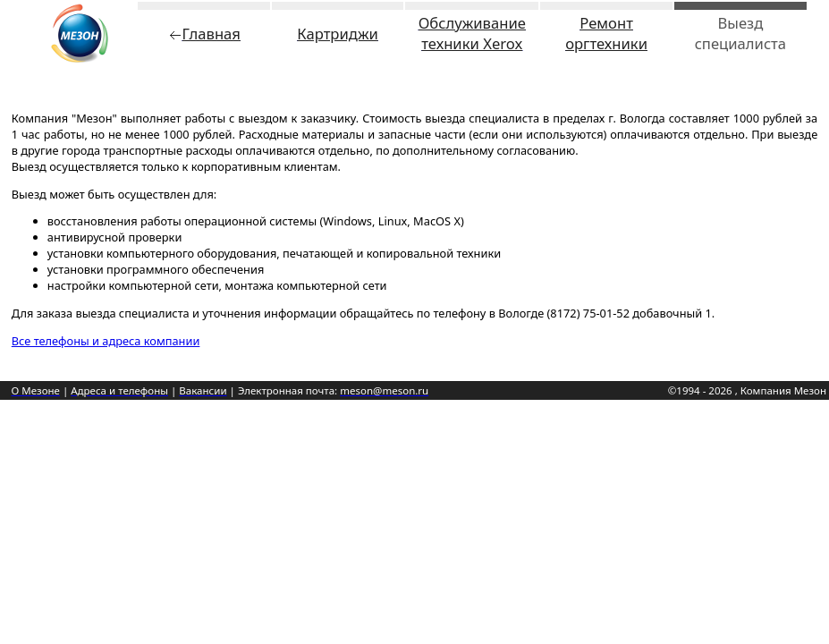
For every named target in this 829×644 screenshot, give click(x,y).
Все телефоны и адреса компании (106, 341)
